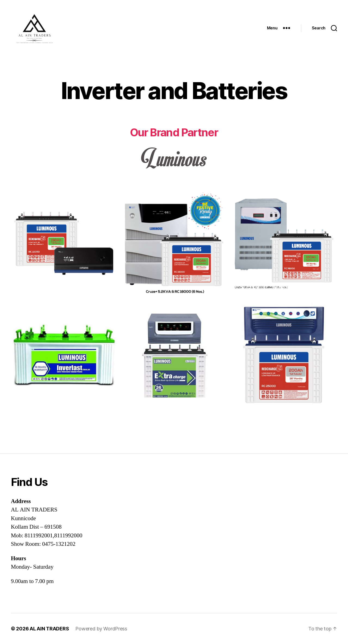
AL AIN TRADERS (49, 629)
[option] (174, 158)
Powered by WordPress (101, 629)
